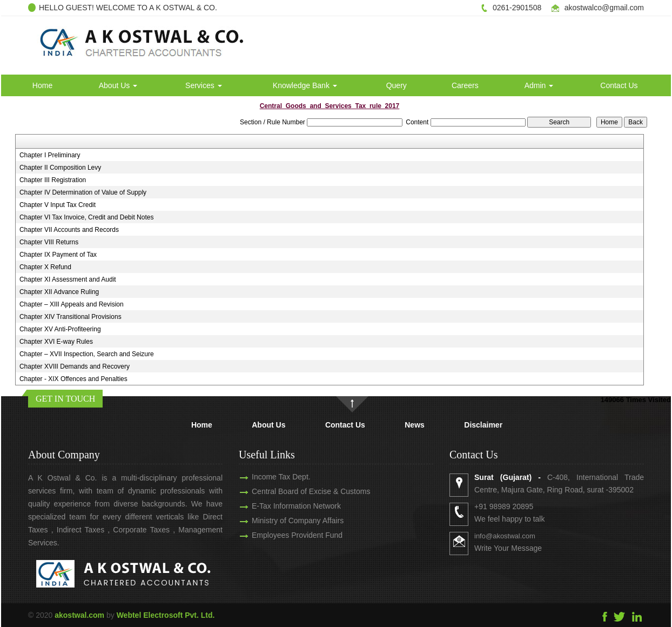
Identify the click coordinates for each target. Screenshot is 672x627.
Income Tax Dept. (271, 477)
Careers (465, 85)
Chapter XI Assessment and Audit (68, 279)
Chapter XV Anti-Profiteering (60, 329)
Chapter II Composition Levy (60, 168)
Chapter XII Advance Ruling (59, 292)
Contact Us (619, 85)
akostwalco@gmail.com (604, 8)
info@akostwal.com (515, 536)
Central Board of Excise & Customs (301, 491)
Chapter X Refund (45, 267)
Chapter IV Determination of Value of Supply (83, 192)
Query (397, 85)
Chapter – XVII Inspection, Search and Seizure (87, 354)
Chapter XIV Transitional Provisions (70, 317)
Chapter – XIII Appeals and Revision (72, 304)
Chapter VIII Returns (49, 242)
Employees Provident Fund (287, 535)
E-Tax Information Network (287, 506)
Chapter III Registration (53, 180)
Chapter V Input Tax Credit (58, 205)
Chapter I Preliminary (50, 155)
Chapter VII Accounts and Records (69, 230)
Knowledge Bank (305, 85)
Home (42, 85)
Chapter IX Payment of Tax (58, 255)
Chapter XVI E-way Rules (56, 342)
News (415, 425)
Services (204, 85)
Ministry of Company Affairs (288, 521)
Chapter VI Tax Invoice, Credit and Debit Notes (87, 217)
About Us (118, 85)
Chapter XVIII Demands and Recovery (75, 366)
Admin (539, 85)
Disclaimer (483, 425)
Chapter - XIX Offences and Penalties (73, 379)
